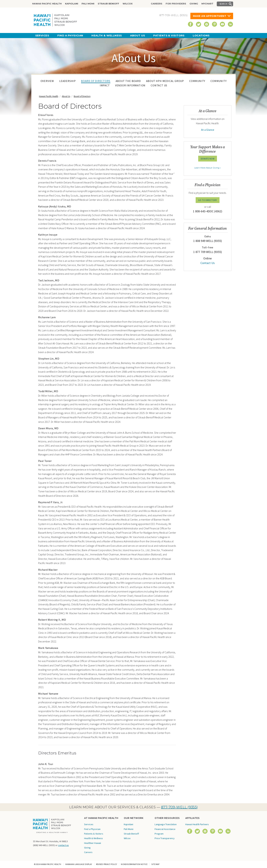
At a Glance (208, 130)
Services (42, 35)
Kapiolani (72, 4)
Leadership (68, 81)
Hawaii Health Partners (197, 824)
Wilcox (128, 4)
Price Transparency (165, 838)
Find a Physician (70, 35)
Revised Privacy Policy (107, 864)
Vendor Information (130, 85)
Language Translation (166, 824)
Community (197, 81)
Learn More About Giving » (208, 168)
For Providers (176, 4)
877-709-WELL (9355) (179, 807)
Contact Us (159, 85)
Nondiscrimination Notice (134, 864)
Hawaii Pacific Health (47, 4)
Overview (47, 81)
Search (223, 4)
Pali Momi (88, 4)
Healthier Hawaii (93, 843)
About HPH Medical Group (165, 81)
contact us (63, 845)
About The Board (128, 81)
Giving (194, 4)
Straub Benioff (108, 4)
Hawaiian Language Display (79, 864)
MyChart (207, 4)
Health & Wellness (107, 35)
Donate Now (208, 159)
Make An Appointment (210, 16)
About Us (138, 35)
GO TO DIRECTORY (208, 200)
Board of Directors (96, 81)
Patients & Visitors (169, 35)
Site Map (155, 864)
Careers (157, 4)
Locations (201, 35)
